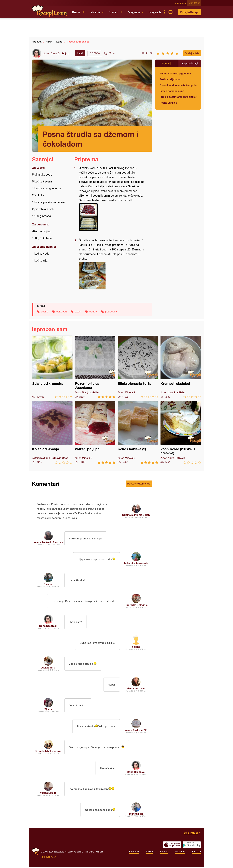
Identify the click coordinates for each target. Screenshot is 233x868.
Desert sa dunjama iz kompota (178, 85)
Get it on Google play (192, 845)
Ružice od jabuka (170, 79)
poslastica (111, 312)
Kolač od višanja (52, 433)
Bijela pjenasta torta (138, 367)
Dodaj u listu (192, 53)
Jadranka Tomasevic (136, 564)
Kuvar (76, 12)
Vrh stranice (191, 833)
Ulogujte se (195, 3)
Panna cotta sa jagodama (175, 73)
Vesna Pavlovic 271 (136, 731)
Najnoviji (166, 63)
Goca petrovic (136, 689)
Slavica (48, 585)
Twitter (149, 852)
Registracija (180, 3)
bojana (136, 647)
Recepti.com (50, 11)
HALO (52, 857)
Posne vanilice (168, 103)
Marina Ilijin (136, 814)
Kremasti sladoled (181, 367)
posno (45, 312)
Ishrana (95, 12)
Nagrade (155, 12)
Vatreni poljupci (95, 433)
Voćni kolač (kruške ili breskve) (181, 433)
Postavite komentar (139, 483)
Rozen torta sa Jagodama (95, 367)
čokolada (62, 312)
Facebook (134, 852)
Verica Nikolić (48, 793)
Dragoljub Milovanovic (48, 752)
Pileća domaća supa (172, 91)
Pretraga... (171, 12)
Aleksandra (48, 668)
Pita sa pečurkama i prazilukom (178, 97)
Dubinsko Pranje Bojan (136, 515)
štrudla (93, 312)
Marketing (89, 852)
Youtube (164, 852)
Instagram (180, 852)
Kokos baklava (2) (138, 433)
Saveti (114, 12)
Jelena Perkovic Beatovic (48, 543)
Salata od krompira (52, 367)
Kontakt (99, 852)
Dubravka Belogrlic (136, 605)
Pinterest (196, 852)
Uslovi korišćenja (75, 852)
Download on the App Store (172, 845)
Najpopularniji (190, 63)
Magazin (134, 12)
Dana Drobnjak (60, 53)
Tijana (48, 710)
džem (78, 312)
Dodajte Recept (190, 12)
